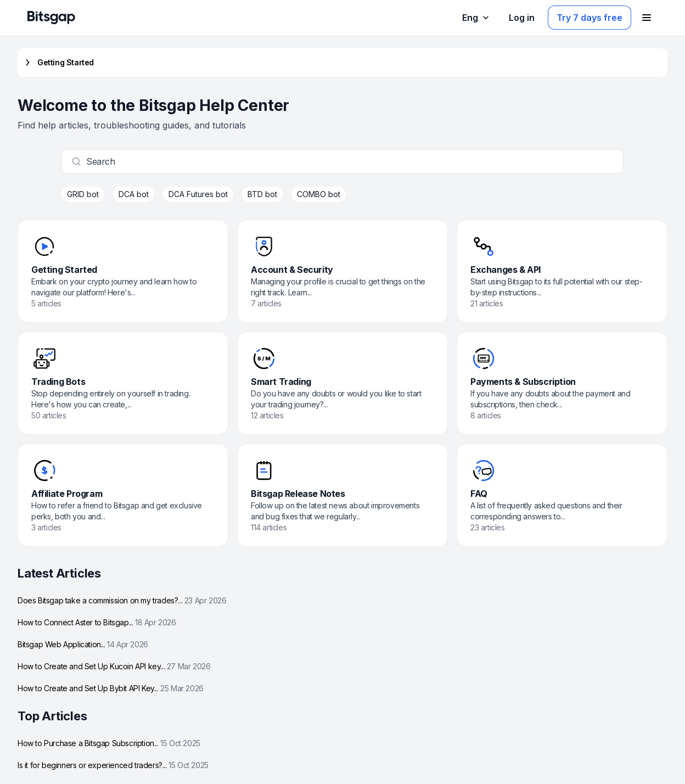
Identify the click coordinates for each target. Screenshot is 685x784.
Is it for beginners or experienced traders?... (113, 765)
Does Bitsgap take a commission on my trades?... (122, 600)
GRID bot (83, 194)
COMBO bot (319, 194)
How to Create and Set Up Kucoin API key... (114, 666)
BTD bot (262, 194)
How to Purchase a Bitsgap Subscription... (109, 743)
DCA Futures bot (198, 194)
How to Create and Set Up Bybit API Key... (111, 688)
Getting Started (58, 63)
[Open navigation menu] (647, 18)
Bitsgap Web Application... (83, 644)
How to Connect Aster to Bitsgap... (97, 622)
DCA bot (134, 194)
